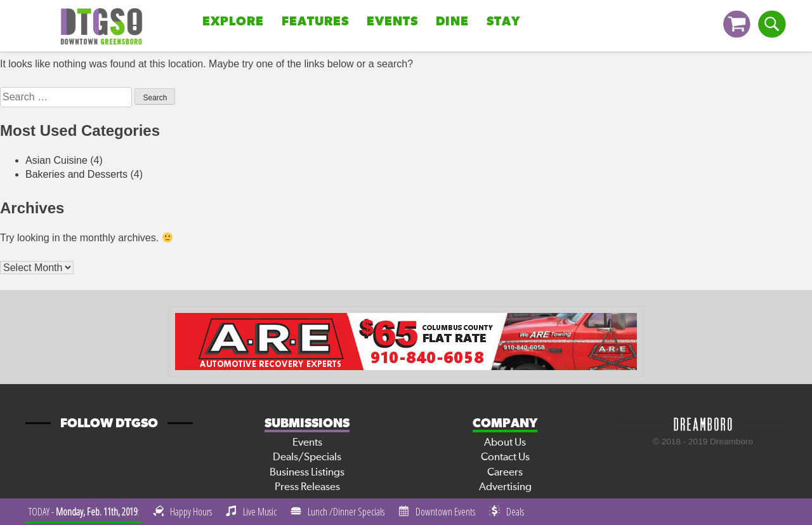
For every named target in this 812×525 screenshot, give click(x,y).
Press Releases (307, 487)
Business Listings (307, 473)
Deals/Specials (307, 457)
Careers (505, 473)
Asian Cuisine (56, 160)
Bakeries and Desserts (76, 174)
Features (315, 22)
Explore (233, 22)
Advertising (505, 487)
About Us (505, 443)
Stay (503, 22)
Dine (452, 22)
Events (392, 22)
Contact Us (505, 457)
